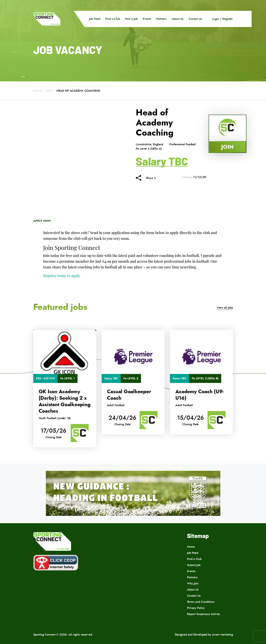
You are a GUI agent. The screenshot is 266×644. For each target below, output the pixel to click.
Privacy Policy (196, 608)
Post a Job (131, 19)
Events (147, 19)
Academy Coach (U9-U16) (200, 395)
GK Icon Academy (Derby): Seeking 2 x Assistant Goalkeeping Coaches (65, 401)
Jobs (49, 91)
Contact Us (195, 19)
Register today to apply (62, 276)
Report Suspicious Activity (204, 614)
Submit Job (194, 565)
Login (216, 19)
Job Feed (95, 19)
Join (227, 147)
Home (37, 91)
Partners (162, 19)
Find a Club (113, 19)
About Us (178, 19)
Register (228, 19)
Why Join (193, 583)
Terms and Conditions (201, 602)
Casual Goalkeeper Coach (129, 395)
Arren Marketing (222, 635)
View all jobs (225, 308)
